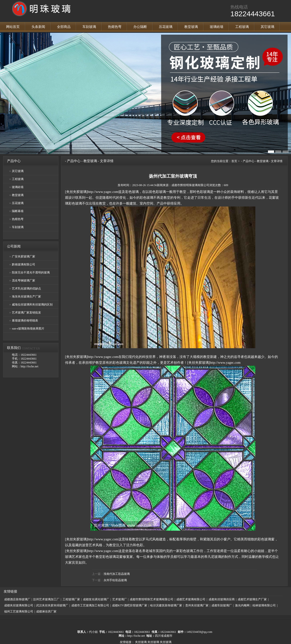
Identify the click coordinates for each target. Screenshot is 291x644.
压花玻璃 (166, 27)
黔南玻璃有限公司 (24, 264)
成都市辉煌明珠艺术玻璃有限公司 (152, 599)
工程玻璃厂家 (71, 599)
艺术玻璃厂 (120, 599)
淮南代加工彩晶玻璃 (117, 574)
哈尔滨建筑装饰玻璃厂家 (166, 605)
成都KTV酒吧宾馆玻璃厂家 (130, 605)
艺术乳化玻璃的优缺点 (26, 289)
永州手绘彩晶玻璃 (115, 580)
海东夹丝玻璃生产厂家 (26, 297)
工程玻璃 (242, 27)
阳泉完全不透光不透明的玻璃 (31, 272)
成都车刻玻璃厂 (222, 605)
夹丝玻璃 (141, 642)
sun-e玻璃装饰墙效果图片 (28, 329)
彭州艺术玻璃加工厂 (46, 599)
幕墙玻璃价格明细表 (25, 321)
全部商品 (64, 27)
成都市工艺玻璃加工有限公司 (90, 605)
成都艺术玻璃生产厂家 (252, 599)
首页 (234, 161)
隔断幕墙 (18, 211)
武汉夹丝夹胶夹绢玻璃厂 (52, 605)
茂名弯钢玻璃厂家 (24, 281)
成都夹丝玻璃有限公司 (19, 605)
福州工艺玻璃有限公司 (19, 611)
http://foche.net (136, 636)
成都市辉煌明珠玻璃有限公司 (190, 185)
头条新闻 (38, 27)
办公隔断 (140, 27)
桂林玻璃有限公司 (264, 605)
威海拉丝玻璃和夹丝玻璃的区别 (32, 305)
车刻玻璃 (89, 27)
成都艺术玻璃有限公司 (191, 599)
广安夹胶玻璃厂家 (24, 256)
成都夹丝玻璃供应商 (222, 599)
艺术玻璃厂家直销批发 (26, 313)
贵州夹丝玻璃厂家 (197, 605)
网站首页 (13, 27)
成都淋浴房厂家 (46, 611)
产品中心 (74, 161)
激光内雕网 (242, 605)
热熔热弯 (115, 27)
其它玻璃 (267, 27)
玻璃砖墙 (217, 27)
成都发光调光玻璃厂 (96, 599)
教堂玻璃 (191, 27)
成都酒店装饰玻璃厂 (17, 599)
